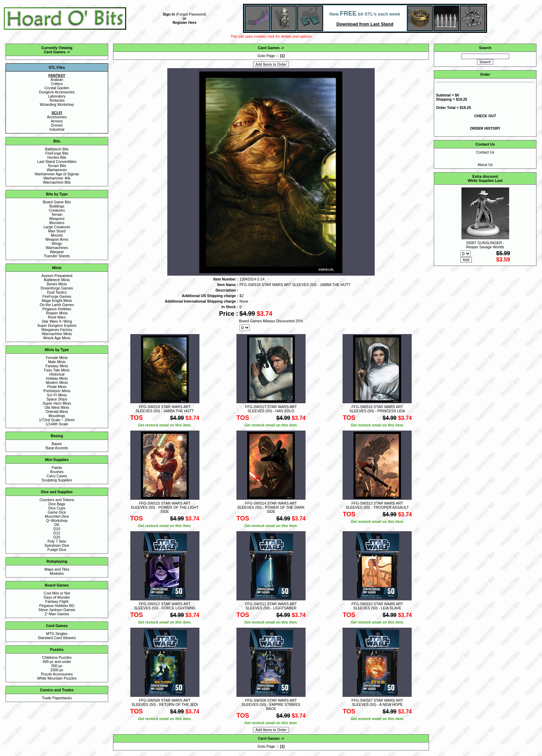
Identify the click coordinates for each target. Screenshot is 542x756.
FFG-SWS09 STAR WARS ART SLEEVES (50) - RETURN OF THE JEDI (165, 702)
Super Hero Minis (57, 403)
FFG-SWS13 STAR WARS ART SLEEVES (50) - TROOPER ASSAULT (377, 505)
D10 (57, 529)
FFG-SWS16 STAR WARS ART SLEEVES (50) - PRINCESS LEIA (377, 409)
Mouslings (57, 416)
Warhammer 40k (57, 178)
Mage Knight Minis (57, 301)
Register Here (184, 22)
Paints (57, 468)
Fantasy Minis (57, 366)
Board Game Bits (57, 202)
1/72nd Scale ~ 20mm (57, 420)
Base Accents (57, 448)
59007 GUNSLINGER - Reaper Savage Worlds (485, 245)
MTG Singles (57, 634)
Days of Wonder (57, 597)
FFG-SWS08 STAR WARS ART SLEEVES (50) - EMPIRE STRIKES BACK (271, 704)
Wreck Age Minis (57, 338)
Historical (57, 374)
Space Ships (57, 399)
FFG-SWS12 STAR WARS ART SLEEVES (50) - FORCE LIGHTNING (165, 606)
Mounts (57, 235)
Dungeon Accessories (57, 92)
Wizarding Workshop (57, 104)
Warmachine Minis (57, 334)
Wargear (57, 252)
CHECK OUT (485, 116)
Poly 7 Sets (57, 541)
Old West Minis (57, 407)
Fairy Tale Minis (57, 370)
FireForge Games (57, 296)
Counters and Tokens (57, 500)
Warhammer (57, 170)
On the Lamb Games (57, 305)
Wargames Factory (57, 330)
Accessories (57, 117)
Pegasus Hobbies (57, 309)
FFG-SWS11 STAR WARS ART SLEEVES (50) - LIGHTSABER (271, 606)
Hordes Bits (57, 157)
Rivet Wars (57, 317)
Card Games (55, 52)
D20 (57, 537)
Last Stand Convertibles (57, 162)
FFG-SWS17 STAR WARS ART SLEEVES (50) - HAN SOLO (271, 409)
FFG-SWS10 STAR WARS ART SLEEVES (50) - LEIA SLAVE (377, 606)
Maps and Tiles (57, 569)
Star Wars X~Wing (57, 321)
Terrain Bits (57, 166)
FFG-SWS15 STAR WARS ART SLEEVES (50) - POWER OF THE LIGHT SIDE (165, 507)
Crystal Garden (57, 88)
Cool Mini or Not (57, 593)
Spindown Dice (57, 545)
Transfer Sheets (57, 256)
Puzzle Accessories (57, 674)
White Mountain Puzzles (57, 678)
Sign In (169, 14)
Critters (57, 84)
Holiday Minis (57, 378)
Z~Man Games (57, 614)
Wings (57, 243)
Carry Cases (57, 476)
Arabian (57, 80)
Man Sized (57, 231)
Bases (57, 444)
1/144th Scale (57, 424)
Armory (57, 121)
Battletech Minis (57, 280)
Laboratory (57, 96)
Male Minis (57, 362)
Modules (57, 573)
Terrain (57, 214)
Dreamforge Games (57, 288)
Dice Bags (57, 504)
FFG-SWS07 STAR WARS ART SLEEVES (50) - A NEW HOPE (377, 702)
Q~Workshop (57, 520)
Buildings (57, 206)
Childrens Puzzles (57, 657)
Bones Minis (57, 284)
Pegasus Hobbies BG (57, 606)
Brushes (57, 472)
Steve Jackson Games (57, 610)
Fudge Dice (57, 550)
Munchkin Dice (57, 516)
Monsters (57, 223)
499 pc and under (57, 662)
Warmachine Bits (57, 182)
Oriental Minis (57, 412)
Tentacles (57, 100)
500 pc (57, 666)
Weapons (57, 219)
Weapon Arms (57, 239)
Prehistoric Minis (57, 391)
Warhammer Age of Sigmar (57, 174)
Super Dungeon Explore (57, 325)
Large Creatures (57, 227)
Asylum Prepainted (57, 276)
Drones (57, 125)
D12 (57, 533)
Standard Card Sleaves (57, 638)
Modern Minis (57, 382)
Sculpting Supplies (57, 480)
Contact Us (485, 152)
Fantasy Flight (57, 601)
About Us (485, 165)
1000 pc (57, 670)
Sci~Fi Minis (57, 395)
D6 (57, 525)
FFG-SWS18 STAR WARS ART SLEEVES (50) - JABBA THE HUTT (165, 409)
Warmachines (57, 248)
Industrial (57, 129)
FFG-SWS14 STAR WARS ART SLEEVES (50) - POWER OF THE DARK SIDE (271, 507)
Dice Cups (57, 508)
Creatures (57, 210)
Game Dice (57, 512)
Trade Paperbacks (57, 698)
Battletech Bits (57, 149)
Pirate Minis (57, 387)
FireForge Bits (57, 153)
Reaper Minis (57, 313)
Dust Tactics (57, 292)
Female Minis (57, 358)
